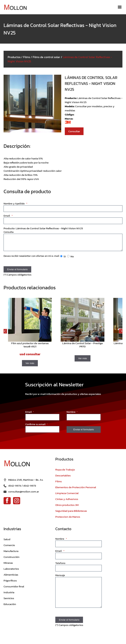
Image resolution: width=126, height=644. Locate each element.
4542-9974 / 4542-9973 (22, 488)
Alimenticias (11, 577)
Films (27, 57)
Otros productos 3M (67, 508)
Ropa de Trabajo (65, 472)
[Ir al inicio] (17, 7)
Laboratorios (11, 571)
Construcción (12, 560)
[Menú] (120, 7)
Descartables (63, 478)
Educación (10, 607)
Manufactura (11, 554)
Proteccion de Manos (68, 519)
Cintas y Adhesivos (67, 502)
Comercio (9, 548)
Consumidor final (14, 589)
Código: (70, 114)
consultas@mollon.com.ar (24, 494)
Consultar (74, 131)
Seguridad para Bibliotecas (71, 513)
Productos (14, 57)
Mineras (8, 565)
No (70, 259)
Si (63, 259)
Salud (7, 542)
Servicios (9, 601)
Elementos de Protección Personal (76, 490)
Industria (9, 595)
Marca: (69, 119)
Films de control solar (46, 57)
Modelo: (70, 106)
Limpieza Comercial (67, 496)
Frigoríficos (10, 583)
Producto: (71, 98)
